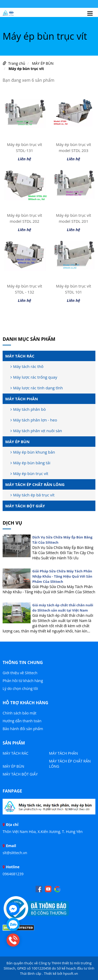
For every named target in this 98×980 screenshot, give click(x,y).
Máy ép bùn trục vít (26, 69)
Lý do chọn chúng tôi (20, 688)
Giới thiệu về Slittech (20, 673)
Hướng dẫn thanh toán (22, 721)
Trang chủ (17, 63)
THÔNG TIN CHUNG (23, 662)
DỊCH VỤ (12, 523)
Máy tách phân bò (28, 409)
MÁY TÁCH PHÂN (22, 399)
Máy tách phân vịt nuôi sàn (36, 431)
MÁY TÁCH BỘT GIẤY (25, 506)
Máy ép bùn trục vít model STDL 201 (74, 218)
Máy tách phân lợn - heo (34, 420)
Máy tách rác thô (27, 366)
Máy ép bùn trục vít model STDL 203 (74, 147)
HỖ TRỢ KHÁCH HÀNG (25, 703)
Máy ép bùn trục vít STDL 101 (74, 289)
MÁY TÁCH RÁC (20, 356)
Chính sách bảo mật (19, 713)
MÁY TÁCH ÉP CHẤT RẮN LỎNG (35, 484)
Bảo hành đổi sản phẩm (23, 729)
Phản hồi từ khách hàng (23, 681)
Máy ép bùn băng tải (30, 463)
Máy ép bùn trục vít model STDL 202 (24, 218)
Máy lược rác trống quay (34, 377)
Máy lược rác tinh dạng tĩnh (37, 388)
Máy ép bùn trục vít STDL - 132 (24, 289)
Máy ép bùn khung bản (33, 452)
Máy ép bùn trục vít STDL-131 (24, 147)
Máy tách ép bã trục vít (33, 495)
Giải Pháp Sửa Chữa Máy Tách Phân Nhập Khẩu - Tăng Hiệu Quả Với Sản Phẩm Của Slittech (62, 576)
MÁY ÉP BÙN (43, 63)
